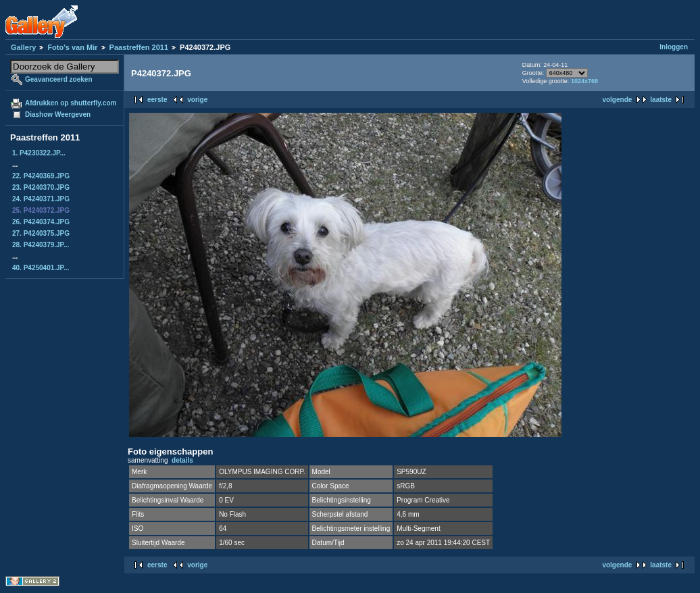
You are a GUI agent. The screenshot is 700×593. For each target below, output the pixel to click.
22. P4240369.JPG (41, 176)
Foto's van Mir (72, 47)
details (182, 460)
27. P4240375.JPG (41, 233)
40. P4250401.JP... (41, 268)
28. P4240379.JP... (41, 245)
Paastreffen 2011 (139, 47)
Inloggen (674, 47)
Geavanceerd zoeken (59, 79)
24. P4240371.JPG (41, 199)
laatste (661, 100)
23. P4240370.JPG (41, 187)
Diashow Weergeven (58, 114)
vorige (197, 100)
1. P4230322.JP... (39, 153)
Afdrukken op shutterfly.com (71, 103)
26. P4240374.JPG (41, 222)
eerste (157, 100)
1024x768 (584, 81)
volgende (617, 100)
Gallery (23, 47)
